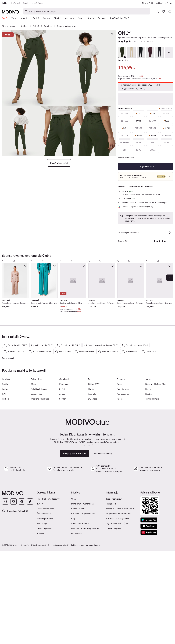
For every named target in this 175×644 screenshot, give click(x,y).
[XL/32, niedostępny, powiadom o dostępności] (152, 128)
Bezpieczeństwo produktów (118, 513)
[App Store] (149, 526)
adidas (62, 394)
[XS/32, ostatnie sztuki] (138, 135)
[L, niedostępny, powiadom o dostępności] (124, 150)
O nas (74, 499)
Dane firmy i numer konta (83, 504)
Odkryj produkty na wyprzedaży (132, 88)
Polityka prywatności (61, 545)
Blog (144, 3)
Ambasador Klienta (80, 523)
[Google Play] (149, 520)
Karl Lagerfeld (123, 394)
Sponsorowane (8, 261)
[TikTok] (30, 502)
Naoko (120, 399)
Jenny (148, 379)
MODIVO (151, 186)
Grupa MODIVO (79, 509)
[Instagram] (5, 502)
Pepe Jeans (64, 384)
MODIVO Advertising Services (85, 528)
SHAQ (62, 389)
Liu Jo (148, 389)
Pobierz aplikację (156, 3)
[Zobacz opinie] (170, 241)
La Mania (6, 379)
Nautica (149, 394)
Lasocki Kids (36, 394)
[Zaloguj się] (157, 11)
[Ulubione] (164, 11)
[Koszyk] (170, 11)
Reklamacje (42, 523)
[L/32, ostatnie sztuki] (138, 114)
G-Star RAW (94, 384)
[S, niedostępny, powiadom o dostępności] (152, 143)
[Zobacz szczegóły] (170, 233)
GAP (4, 394)
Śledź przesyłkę (44, 513)
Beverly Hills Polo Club (156, 384)
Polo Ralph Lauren (39, 389)
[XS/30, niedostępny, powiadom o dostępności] (124, 135)
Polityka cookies (78, 545)
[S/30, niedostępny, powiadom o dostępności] (152, 121)
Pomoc (170, 3)
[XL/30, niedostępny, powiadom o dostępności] (138, 128)
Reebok (5, 399)
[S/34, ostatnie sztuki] (124, 128)
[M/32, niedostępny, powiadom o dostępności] (124, 121)
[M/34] (138, 121)
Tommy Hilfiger (152, 399)
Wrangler (92, 394)
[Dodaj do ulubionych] (112, 34)
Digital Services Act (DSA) (117, 523)
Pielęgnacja (111, 504)
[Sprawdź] (169, 176)
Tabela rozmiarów (114, 499)
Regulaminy (76, 533)
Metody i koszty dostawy (48, 499)
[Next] (170, 278)
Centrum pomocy (45, 528)
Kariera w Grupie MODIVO (84, 513)
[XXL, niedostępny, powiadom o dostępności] (152, 150)
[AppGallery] (149, 532)
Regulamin (25, 545)
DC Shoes (93, 399)
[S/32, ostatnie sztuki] (166, 121)
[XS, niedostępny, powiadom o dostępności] (138, 143)
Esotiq (5, 384)
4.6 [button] (136, 41)
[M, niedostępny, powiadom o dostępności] (166, 143)
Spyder (62, 399)
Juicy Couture (123, 389)
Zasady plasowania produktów (120, 509)
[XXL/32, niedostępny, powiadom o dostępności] (166, 135)
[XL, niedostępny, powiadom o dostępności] (138, 150)
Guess (119, 384)
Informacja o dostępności (117, 518)
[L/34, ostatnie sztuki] (152, 114)
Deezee (91, 379)
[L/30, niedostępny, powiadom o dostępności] (124, 114)
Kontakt (40, 533)
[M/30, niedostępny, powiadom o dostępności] (166, 114)
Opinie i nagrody (113, 528)
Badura (5, 389)
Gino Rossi (64, 379)
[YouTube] (13, 502)
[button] (31, 68)
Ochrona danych (93, 545)
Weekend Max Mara (40, 399)
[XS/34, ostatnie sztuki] (152, 135)
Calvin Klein (36, 379)
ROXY (33, 384)
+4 (169, 52)
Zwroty (40, 504)
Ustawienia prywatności (41, 545)
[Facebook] (22, 502)
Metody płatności (45, 518)
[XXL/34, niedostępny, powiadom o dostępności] (124, 143)
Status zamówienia (45, 509)
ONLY (124, 33)
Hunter (91, 389)
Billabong (121, 379)
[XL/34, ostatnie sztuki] (166, 128)
